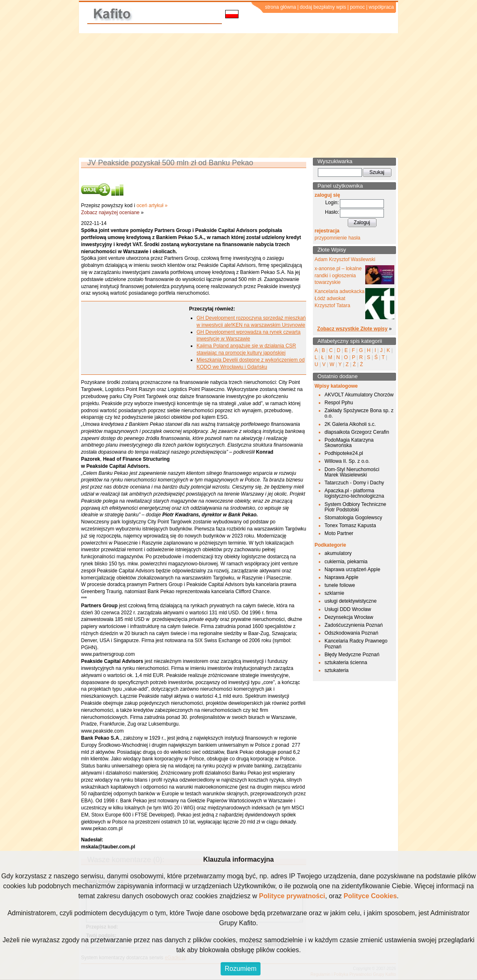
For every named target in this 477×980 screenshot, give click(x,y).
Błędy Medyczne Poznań (352, 655)
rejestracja (327, 231)
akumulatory (338, 553)
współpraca (381, 7)
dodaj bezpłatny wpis (323, 7)
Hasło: (332, 212)
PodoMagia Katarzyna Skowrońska (349, 443)
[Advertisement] (238, 95)
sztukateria (337, 670)
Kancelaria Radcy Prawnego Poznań (356, 644)
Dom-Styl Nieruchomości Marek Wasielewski (352, 472)
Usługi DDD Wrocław (348, 609)
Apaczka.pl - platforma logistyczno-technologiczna (354, 493)
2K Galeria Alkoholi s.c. (350, 424)
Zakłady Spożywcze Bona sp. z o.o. (359, 413)
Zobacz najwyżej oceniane (110, 213)
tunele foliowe (340, 585)
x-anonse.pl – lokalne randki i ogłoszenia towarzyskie (338, 276)
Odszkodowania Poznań (351, 633)
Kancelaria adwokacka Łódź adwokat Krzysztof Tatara (339, 298)
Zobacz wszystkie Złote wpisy (352, 329)
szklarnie (334, 593)
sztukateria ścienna (346, 662)
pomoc (357, 7)
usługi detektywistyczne (350, 601)
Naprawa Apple (341, 577)
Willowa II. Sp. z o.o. (347, 461)
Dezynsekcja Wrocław (349, 617)
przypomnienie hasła (337, 238)
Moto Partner (339, 533)
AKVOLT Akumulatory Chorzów (359, 395)
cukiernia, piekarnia (346, 562)
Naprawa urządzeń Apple (352, 569)
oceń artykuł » (152, 205)
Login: (332, 203)
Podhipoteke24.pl (344, 453)
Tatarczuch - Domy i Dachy (354, 483)
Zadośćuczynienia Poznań (354, 625)
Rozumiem (241, 969)
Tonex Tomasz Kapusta (350, 525)
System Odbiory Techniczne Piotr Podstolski (355, 507)
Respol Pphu (339, 403)
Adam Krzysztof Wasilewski (345, 259)
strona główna (281, 7)
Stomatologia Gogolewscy (353, 518)
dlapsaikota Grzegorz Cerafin (357, 432)
